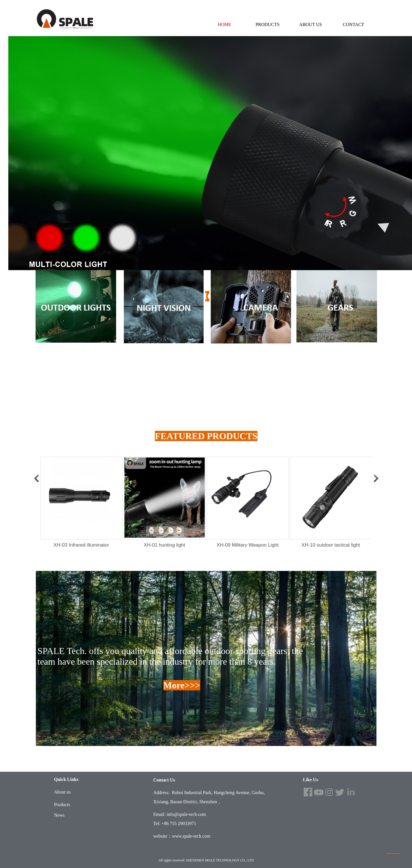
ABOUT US (310, 24)
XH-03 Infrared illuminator (81, 545)
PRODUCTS (267, 24)
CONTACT (354, 24)
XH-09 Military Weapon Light (247, 545)
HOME (224, 24)
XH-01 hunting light (164, 545)
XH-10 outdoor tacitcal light (331, 545)
